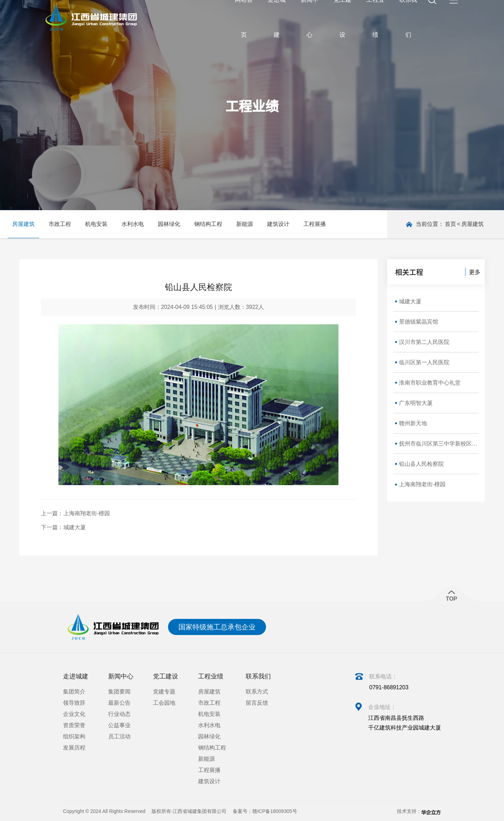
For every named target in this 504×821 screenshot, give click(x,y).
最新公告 (119, 703)
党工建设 (166, 676)
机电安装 (96, 224)
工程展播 (315, 224)
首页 (450, 224)
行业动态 (119, 714)
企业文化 (74, 714)
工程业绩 (211, 676)
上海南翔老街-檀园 (87, 513)
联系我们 (258, 676)
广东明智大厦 (416, 403)
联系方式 (257, 692)
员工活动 (119, 736)
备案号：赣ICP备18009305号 (265, 811)
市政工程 (60, 224)
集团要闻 (119, 692)
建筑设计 (278, 224)
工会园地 (164, 703)
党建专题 (164, 692)
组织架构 (74, 736)
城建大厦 (75, 527)
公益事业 (119, 725)
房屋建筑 (23, 224)
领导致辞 (74, 703)
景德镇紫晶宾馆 (419, 322)
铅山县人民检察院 (421, 464)
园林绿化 (169, 224)
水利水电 (133, 224)
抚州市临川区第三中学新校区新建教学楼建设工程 (439, 444)
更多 (475, 272)
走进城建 (76, 676)
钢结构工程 (208, 224)
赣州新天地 (413, 423)
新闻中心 (121, 676)
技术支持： (419, 812)
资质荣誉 (74, 725)
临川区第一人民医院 (424, 362)
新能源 (245, 224)
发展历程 (74, 748)
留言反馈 (257, 703)
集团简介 (74, 692)
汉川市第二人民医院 (424, 342)
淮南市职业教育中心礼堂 (430, 383)
